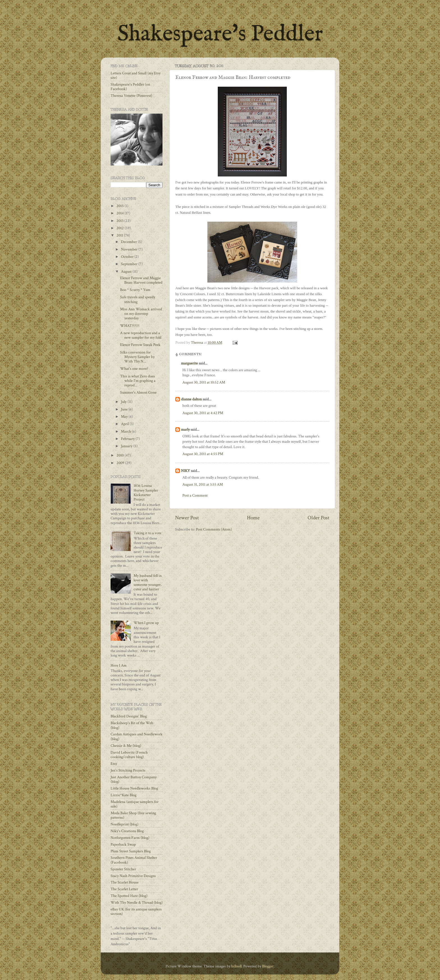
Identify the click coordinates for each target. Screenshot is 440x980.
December (129, 242)
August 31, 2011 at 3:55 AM (203, 485)
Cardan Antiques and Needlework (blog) (137, 736)
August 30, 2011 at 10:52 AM (204, 382)
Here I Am (119, 665)
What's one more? (134, 369)
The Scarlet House (125, 882)
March (126, 432)
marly (185, 430)
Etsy (114, 764)
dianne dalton (191, 399)
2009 (121, 463)
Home (253, 518)
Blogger (268, 966)
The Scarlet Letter (124, 889)
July (124, 402)
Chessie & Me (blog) (126, 746)
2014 (121, 213)
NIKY (185, 471)
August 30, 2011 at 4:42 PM (203, 413)
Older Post (318, 518)
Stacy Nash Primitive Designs (133, 876)
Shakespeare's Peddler (220, 34)
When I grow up (146, 623)
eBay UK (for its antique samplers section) (136, 912)
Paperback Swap (123, 844)
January (127, 446)
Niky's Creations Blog (127, 831)
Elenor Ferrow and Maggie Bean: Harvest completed (141, 280)
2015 (121, 206)
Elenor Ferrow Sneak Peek (140, 345)
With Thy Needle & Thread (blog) (137, 903)
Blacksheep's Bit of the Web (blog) (132, 725)
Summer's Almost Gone (138, 393)
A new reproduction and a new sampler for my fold (141, 335)
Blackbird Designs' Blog (129, 716)
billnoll (236, 966)
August (127, 272)
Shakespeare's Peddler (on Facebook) (130, 87)
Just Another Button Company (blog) (134, 779)
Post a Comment (195, 495)
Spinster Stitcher (123, 869)
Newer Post (187, 518)
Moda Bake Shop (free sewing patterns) (133, 815)
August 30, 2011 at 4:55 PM (203, 454)
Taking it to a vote (147, 533)
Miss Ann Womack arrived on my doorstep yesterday (141, 314)
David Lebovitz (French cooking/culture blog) (129, 755)
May (125, 417)
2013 (120, 221)
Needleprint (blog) (124, 824)
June (125, 409)
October (128, 257)
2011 (120, 235)
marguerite (189, 363)
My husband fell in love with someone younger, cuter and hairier (148, 583)
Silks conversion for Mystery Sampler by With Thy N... (137, 357)
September (130, 264)
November (130, 249)
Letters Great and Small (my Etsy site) (136, 75)
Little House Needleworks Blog (134, 788)
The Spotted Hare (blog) (129, 896)
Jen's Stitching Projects (128, 770)
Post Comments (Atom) (214, 529)
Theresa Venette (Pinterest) (131, 96)
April (125, 424)
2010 (121, 455)
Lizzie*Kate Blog (123, 795)
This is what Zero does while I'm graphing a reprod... (138, 381)
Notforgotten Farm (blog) (130, 838)
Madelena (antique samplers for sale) (135, 804)
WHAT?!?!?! (130, 326)
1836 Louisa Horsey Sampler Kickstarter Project (146, 493)
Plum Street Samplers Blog (131, 851)
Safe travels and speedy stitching (138, 299)
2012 (121, 228)
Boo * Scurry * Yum (135, 290)
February (128, 439)
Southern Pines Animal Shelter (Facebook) (134, 860)
